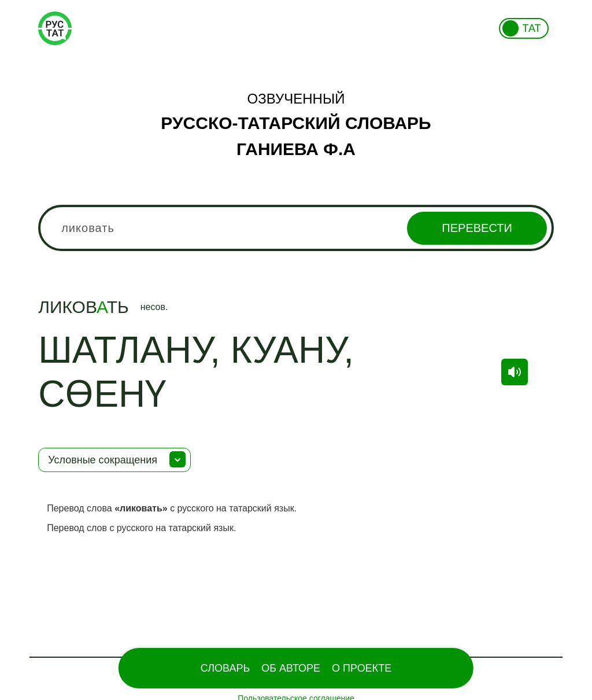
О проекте (362, 668)
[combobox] (296, 228)
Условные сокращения (103, 460)
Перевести (477, 228)
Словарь (225, 668)
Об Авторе (291, 668)
